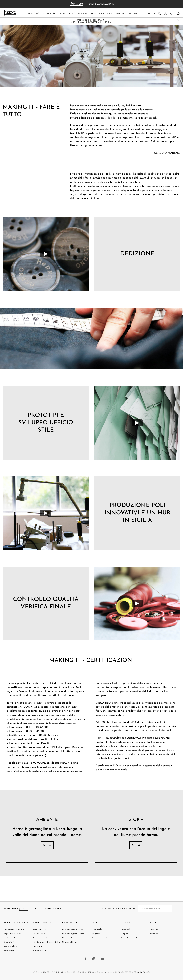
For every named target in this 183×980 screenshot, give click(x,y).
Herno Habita (36, 14)
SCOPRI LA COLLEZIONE (101, 4)
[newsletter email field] (155, 909)
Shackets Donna (70, 942)
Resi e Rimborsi (11, 946)
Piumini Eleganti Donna (73, 934)
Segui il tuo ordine (13, 934)
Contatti (132, 14)
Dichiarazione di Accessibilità (47, 942)
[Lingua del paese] (152, 14)
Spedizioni (9, 942)
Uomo (72, 14)
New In (51, 14)
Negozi (120, 14)
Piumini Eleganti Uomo (73, 930)
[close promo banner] (178, 20)
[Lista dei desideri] (172, 14)
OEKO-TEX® (103, 703)
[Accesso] (166, 14)
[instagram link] (94, 959)
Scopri (47, 845)
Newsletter (9, 951)
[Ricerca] (159, 14)
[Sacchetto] (178, 14)
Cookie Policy (39, 934)
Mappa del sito (40, 951)
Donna (62, 14)
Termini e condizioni (42, 938)
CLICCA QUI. (106, 22)
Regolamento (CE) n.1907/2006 (26, 763)
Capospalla (97, 930)
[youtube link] (103, 959)
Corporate (38, 946)
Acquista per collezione (103, 938)
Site (35, 972)
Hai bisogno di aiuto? (14, 930)
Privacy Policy (39, 930)
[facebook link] (86, 959)
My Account (9, 938)
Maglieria (96, 934)
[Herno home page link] (10, 13)
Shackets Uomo (69, 938)
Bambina (154, 934)
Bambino (83, 14)
